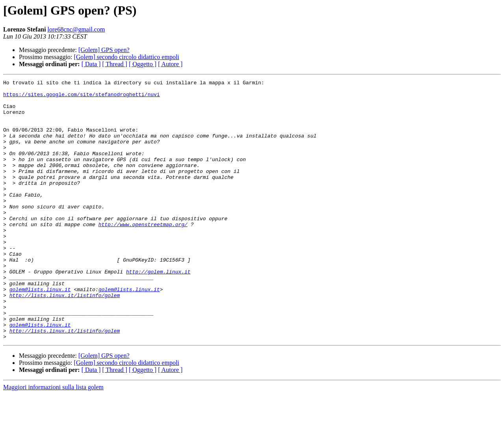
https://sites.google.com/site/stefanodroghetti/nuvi (82, 98)
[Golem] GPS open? (104, 50)
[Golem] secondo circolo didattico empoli (127, 57)
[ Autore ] (170, 64)
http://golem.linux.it (158, 310)
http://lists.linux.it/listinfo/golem (65, 339)
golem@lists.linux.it (40, 332)
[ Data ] (91, 64)
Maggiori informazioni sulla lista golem (53, 439)
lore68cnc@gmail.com (76, 29)
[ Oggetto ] (143, 64)
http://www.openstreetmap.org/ (143, 254)
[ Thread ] (115, 64)
